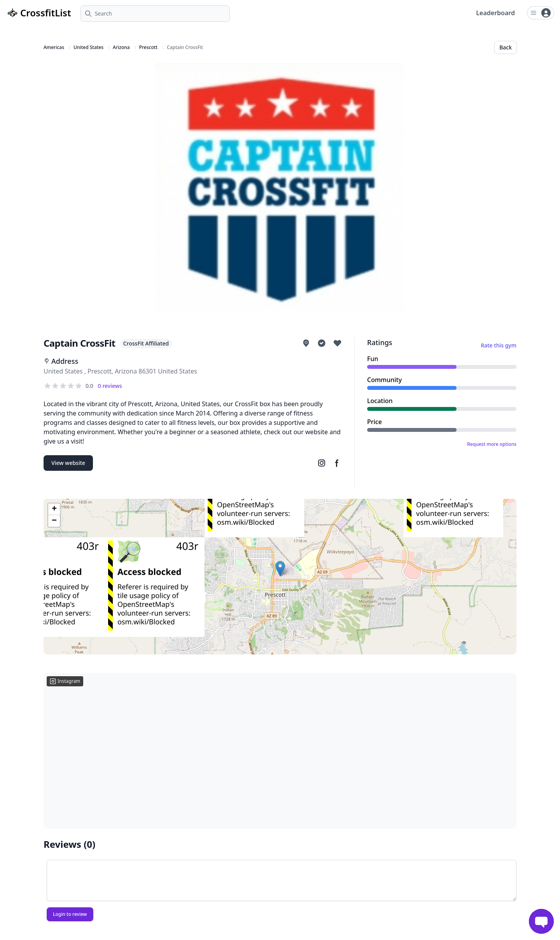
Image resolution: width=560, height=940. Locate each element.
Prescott (148, 47)
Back (506, 47)
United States (88, 47)
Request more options (492, 444)
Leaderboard (495, 13)
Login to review (70, 914)
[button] (280, 569)
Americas (54, 47)
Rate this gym (499, 345)
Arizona (121, 47)
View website (68, 463)
